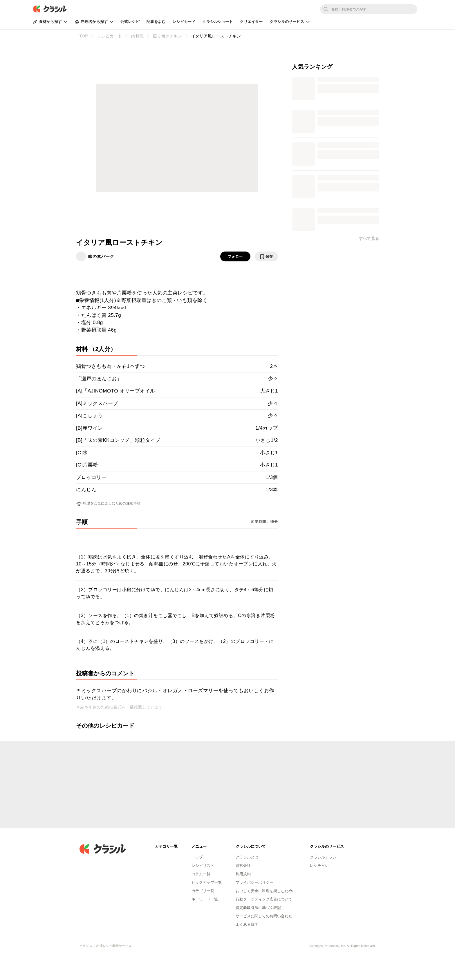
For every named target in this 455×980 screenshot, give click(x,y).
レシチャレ (319, 866)
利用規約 (243, 874)
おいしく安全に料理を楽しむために (266, 891)
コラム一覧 (201, 874)
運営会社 (243, 866)
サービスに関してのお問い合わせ (264, 916)
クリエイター (251, 22)
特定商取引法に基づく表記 (258, 908)
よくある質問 (247, 924)
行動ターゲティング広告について (264, 899)
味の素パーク (101, 256)
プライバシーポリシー (254, 882)
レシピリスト (203, 866)
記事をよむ (156, 22)
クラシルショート (217, 22)
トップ (197, 857)
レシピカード (184, 22)
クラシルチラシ (323, 857)
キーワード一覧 (205, 899)
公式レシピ (130, 22)
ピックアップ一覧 (207, 882)
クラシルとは (247, 857)
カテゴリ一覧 (203, 891)
